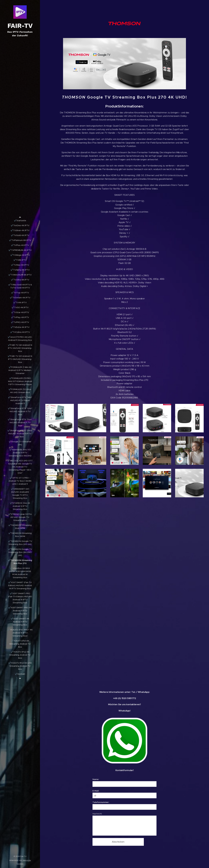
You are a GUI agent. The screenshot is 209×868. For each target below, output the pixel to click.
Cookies (20, 864)
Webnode (27, 860)
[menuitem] (20, 220)
